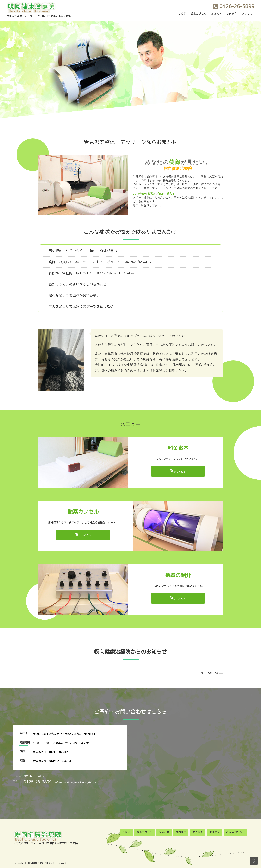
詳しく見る (180, 472)
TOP (254, 860)
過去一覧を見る (209, 673)
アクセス (247, 14)
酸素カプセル (199, 14)
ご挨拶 (182, 14)
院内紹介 (232, 14)
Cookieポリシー (236, 832)
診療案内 (216, 14)
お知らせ (215, 832)
